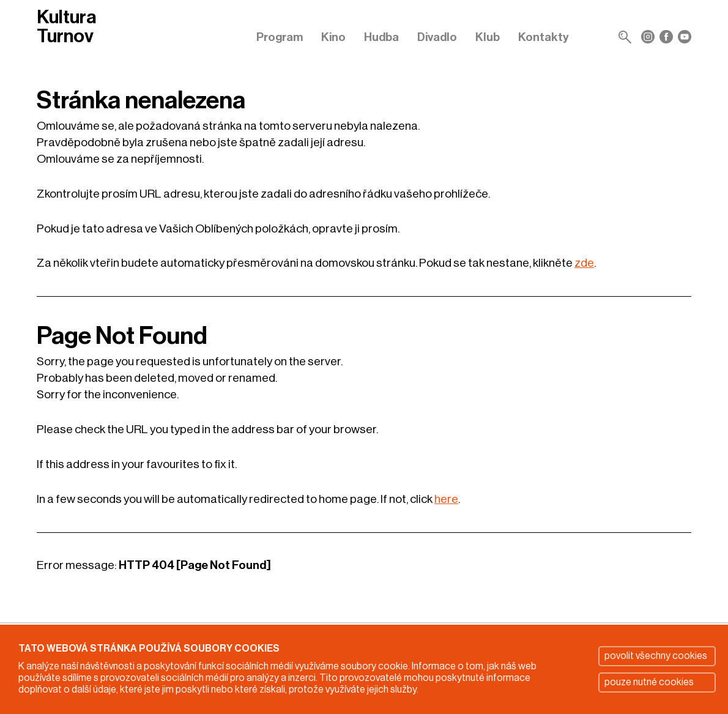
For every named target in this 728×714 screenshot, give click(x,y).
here (446, 499)
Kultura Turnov (66, 27)
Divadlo (437, 37)
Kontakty (544, 37)
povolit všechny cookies (656, 656)
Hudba (381, 37)
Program (280, 37)
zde (584, 263)
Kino (333, 37)
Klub (488, 37)
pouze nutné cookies (649, 682)
